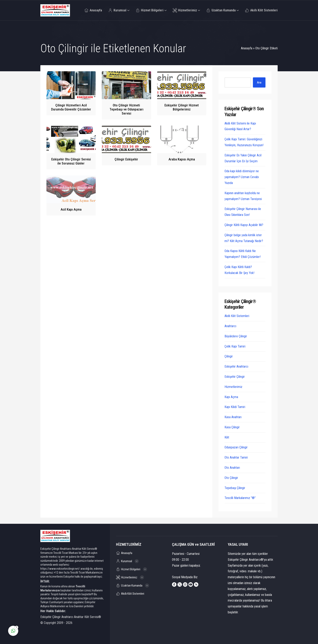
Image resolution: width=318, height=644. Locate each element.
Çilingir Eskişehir (126, 159)
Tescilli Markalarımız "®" (240, 498)
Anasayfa (247, 48)
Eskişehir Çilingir (235, 377)
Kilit (227, 437)
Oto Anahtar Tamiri (236, 457)
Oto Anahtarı (232, 468)
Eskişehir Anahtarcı (236, 366)
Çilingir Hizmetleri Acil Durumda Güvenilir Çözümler (71, 107)
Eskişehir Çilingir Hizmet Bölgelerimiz (182, 107)
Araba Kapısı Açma (182, 159)
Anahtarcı (230, 326)
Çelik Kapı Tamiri (235, 346)
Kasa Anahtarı (233, 417)
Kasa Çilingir (232, 427)
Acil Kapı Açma (71, 209)
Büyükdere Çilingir (236, 336)
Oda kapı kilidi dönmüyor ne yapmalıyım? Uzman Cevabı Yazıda (242, 177)
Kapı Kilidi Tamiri (235, 407)
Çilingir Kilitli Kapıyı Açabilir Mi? (244, 225)
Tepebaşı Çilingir (235, 488)
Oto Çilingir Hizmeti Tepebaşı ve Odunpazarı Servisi (126, 109)
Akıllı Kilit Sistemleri (237, 316)
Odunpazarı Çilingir (236, 447)
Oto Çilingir (231, 478)
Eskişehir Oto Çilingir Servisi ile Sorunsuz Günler (71, 161)
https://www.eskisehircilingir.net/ (60, 569)
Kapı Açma (231, 397)
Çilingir (229, 356)
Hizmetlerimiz (233, 387)
